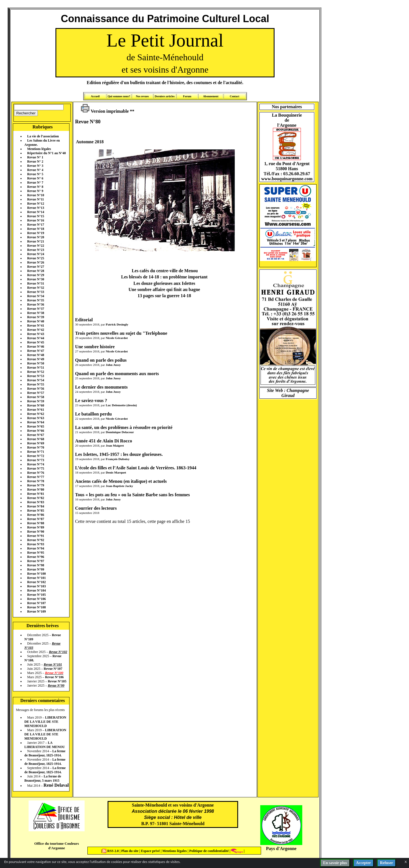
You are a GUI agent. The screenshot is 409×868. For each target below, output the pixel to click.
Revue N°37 (36, 309)
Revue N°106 (36, 599)
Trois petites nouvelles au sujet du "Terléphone (121, 333)
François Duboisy (118, 459)
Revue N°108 (36, 607)
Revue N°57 (36, 393)
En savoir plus (335, 863)
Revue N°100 (36, 574)
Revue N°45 (36, 342)
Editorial (84, 320)
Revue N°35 (36, 300)
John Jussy (113, 365)
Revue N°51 (36, 368)
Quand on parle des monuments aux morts (117, 374)
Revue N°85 (36, 511)
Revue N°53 (36, 376)
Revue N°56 (36, 389)
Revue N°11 (36, 199)
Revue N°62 (36, 414)
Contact (234, 96)
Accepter (364, 863)
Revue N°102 (36, 582)
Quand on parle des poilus (101, 360)
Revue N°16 (36, 220)
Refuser (386, 863)
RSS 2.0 (111, 851)
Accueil (95, 96)
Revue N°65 (36, 426)
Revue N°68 (36, 439)
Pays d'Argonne (281, 849)
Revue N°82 (36, 498)
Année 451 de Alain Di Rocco (104, 441)
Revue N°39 (36, 317)
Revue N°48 (36, 355)
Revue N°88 (36, 523)
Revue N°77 (36, 477)
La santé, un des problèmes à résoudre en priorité (124, 427)
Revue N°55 (36, 384)
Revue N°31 (36, 283)
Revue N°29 (36, 275)
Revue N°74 (36, 464)
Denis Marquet (116, 472)
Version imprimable (105, 111)
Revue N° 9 (35, 191)
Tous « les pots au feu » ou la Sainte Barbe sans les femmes (133, 495)
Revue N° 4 (35, 170)
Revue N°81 (36, 494)
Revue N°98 (36, 565)
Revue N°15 (36, 216)
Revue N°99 (36, 569)
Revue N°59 (36, 401)
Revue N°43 (36, 334)
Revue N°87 (36, 519)
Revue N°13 (36, 208)
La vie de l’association (43, 136)
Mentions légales (39, 149)
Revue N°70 (36, 447)
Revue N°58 (36, 397)
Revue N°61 (36, 410)
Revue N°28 (36, 271)
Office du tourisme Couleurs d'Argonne (56, 846)
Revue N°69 (36, 443)
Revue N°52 (36, 372)
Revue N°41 (36, 325)
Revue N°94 (36, 548)
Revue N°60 (36, 405)
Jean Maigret (115, 445)
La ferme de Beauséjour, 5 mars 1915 (43, 778)
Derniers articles (165, 96)
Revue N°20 (36, 237)
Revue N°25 (36, 258)
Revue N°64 (36, 422)
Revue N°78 (36, 481)
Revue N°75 (36, 468)
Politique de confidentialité (208, 851)
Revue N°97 (36, 561)
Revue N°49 (36, 359)
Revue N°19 (36, 233)
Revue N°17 (36, 225)
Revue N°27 (36, 267)
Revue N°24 (36, 254)
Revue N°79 (36, 485)
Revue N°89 (36, 527)
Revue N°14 (36, 212)
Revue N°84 (36, 506)
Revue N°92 (36, 540)
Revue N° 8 (35, 187)
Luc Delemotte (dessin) (121, 405)
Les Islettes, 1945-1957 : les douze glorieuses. (119, 454)
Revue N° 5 (35, 174)
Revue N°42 (36, 330)
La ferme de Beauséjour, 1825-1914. (45, 753)
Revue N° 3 (35, 166)
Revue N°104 (36, 590)
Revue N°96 (36, 557)
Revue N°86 (36, 515)
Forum (187, 96)
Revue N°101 (36, 578)
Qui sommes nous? (119, 96)
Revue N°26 (36, 262)
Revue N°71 (36, 452)
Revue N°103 (36, 586)
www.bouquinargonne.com (287, 179)
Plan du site (130, 851)
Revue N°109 (36, 611)
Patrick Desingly (117, 324)
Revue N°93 (36, 544)
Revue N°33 (36, 292)
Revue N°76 (36, 473)
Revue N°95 (36, 553)
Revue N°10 (36, 195)
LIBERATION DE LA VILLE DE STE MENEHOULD (45, 722)
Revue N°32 (36, 288)
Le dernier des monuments (101, 387)
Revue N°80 (36, 490)
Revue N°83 (36, 502)
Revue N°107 (36, 603)
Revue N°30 (36, 279)
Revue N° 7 (35, 183)
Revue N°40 (36, 321)
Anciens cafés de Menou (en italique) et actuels (121, 481)
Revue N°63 (36, 418)
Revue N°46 (36, 347)
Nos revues (142, 96)
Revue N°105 (36, 595)
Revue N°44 (36, 338)
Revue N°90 (36, 532)
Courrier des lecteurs (96, 508)
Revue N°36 (36, 304)
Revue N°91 (36, 536)
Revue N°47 (36, 351)
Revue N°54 (36, 380)
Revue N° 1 (35, 157)
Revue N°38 (36, 313)
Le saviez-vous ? (91, 400)
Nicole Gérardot (117, 338)
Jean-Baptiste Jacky (119, 486)
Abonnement (211, 96)
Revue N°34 (36, 296)
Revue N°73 (36, 460)
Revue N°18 (36, 229)
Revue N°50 (36, 363)
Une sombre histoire (95, 347)
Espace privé (150, 851)
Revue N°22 (36, 246)
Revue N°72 (36, 456)
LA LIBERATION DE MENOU (45, 745)
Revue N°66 (36, 431)
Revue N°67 (36, 435)
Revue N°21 (36, 241)
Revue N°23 (36, 250)
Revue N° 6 (35, 178)
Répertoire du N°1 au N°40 (47, 153)
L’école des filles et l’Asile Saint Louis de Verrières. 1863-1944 (136, 468)
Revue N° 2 (35, 161)
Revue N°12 (36, 204)
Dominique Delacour (120, 432)
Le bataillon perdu (93, 414)
